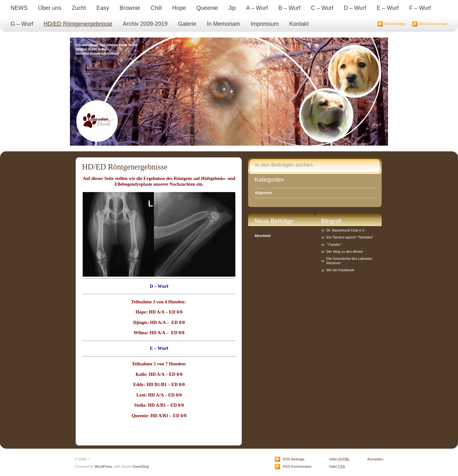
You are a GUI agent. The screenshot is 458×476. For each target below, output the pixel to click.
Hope (179, 8)
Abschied (262, 236)
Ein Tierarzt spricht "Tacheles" (350, 237)
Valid (340, 459)
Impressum (265, 24)
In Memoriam (223, 24)
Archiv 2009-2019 (145, 24)
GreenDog (141, 466)
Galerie (187, 24)
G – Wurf (22, 24)
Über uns (50, 8)
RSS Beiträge (395, 24)
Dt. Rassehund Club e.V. (346, 230)
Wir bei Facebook (340, 270)
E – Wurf (388, 8)
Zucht (79, 8)
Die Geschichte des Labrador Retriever (349, 261)
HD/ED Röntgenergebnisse (78, 24)
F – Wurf (420, 8)
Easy (103, 8)
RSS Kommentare (433, 24)
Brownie (130, 8)
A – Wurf (257, 8)
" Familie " (334, 245)
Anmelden (375, 459)
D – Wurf (355, 8)
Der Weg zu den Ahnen (345, 252)
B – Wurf (289, 8)
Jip (232, 8)
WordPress (103, 466)
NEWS (19, 8)
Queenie (207, 8)
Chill (156, 8)
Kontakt (299, 24)
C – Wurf (322, 8)
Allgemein (263, 193)
